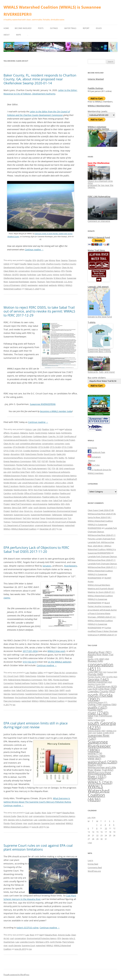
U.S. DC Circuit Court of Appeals (62, 522)
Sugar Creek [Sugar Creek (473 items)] (105, 733)
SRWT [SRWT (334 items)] (92, 733)
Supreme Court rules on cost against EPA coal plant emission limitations (38, 847)
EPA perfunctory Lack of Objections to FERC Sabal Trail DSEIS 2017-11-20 (36, 549)
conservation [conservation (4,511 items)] (101, 667)
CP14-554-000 (19, 447)
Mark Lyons (47, 275)
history (31, 476)
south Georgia (46, 278)
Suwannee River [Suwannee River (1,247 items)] (99, 737)
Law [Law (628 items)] (93, 689)
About (7, 35)
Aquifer (28, 260)
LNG (39, 429)
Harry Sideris (42, 472)
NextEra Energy (20, 490)
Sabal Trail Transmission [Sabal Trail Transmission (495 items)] (100, 717)
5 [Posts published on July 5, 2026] (114, 825)
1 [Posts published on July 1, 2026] (97, 825)
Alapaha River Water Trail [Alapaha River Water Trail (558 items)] (101, 656)
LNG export (49, 483)
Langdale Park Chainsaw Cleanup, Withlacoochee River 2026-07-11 (102, 532)
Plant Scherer (16, 823)
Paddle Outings (95, 88)
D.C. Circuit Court (11, 676)
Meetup (91, 460)
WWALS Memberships (99, 106)
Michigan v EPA (61, 820)
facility (61, 458)
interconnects (45, 476)
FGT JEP (45, 461)
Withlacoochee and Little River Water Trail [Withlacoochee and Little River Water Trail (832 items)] (102, 769)
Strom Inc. (29, 511)
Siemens (7, 508)
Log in (90, 860)
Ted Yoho (27, 518)
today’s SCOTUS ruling (28, 928)
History (29, 429)
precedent (8, 500)
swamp (33, 282)
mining (56, 275)
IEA (36, 476)
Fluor (19, 468)
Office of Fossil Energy (34, 493)
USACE (6, 264)
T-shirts (92, 322)
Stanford (14, 511)
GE (57, 468)
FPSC (24, 468)
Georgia (23, 275)
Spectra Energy (18, 694)
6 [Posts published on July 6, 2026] (88, 828)
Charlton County (53, 264)
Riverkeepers (71, 566)
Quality (38, 813)
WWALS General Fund (99, 237)
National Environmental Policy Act (29, 687)
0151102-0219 (30, 662)
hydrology (32, 275)
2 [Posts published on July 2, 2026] (101, 825)
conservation (24, 271)
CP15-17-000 (67, 447)
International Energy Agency (64, 476)
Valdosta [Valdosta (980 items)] (96, 756)
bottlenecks (66, 433)
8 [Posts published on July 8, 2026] (97, 828)
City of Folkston (54, 267)
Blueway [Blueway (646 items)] (95, 661)
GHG (61, 468)
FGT (39, 461)
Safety (40, 673)
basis (58, 433)
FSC (49, 468)
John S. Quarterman (54, 479)
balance (52, 433)
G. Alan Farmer (50, 683)
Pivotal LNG (64, 497)
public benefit (20, 500)
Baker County (33, 264)
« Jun (90, 843)
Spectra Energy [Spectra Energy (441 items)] (97, 731)
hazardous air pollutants (59, 472)
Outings (54, 28)
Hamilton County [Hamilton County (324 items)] (96, 684)
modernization (49, 486)
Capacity (16, 436)
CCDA (43, 264)
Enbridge (41, 676)
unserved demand (43, 525)
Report (86, 28)
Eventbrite (92, 448)
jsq (44, 289)
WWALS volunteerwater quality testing (98, 128)
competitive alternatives (30, 444)
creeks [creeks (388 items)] (93, 672)
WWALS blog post (56, 651)
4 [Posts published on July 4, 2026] (110, 825)
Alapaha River (68, 813)
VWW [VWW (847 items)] (94, 759)
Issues (99, 28)
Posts (41, 28)
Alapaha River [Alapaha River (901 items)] (100, 652)
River (58, 260)
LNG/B (70, 483)
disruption (15, 454)
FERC (34, 461)
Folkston (7, 275)
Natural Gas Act (63, 486)
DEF (53, 451)
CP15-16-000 (44, 447)
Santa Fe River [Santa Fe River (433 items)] (96, 720)
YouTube (94, 465)
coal (17, 444)
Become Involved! (23, 28)
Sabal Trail (58, 500)
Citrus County (35, 440)
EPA (34, 260)
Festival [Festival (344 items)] (112, 672)
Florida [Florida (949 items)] (95, 674)
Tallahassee (57, 515)
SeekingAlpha (54, 504)
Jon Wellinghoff (70, 479)
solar (30, 508)
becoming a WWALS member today (56, 411)
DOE (22, 454)
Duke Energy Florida (34, 454)
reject (38, 500)
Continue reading (34, 250)
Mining (52, 260)
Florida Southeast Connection (60, 465)
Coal (27, 813)
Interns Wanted (96, 79)
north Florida (66, 275)
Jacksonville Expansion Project (28, 479)
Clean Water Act (11, 271)
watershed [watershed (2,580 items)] (102, 762)
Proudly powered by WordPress (16, 975)
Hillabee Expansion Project (15, 476)
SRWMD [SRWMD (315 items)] (111, 731)
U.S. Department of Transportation (19, 525)
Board (107, 603)
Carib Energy (27, 436)
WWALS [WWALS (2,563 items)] (100, 782)
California (8, 436)
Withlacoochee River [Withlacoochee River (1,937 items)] (99, 774)
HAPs (33, 472)
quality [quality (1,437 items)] (97, 707)
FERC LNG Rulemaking (99, 196)
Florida (69, 271)
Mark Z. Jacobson (11, 486)
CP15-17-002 (9, 451)
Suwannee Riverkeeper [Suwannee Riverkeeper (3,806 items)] (99, 746)
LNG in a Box (61, 483)
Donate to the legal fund (100, 316)
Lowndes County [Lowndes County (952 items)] (101, 691)
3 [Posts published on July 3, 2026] (105, 825)
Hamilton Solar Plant (21, 472)
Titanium (72, 260)
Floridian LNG (10, 468)
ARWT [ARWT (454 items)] (104, 659)
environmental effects (13, 458)
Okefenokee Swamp (12, 278)
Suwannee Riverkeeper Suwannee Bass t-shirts (100, 349)
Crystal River (45, 451)
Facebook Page (96, 452)
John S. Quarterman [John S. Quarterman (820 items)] (102, 686)
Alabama (24, 433)
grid (9, 472)
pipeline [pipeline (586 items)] (109, 704)
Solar (52, 429)
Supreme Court (48, 823)
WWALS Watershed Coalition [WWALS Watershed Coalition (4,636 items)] (99, 793)
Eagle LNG (61, 454)
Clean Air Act (67, 267)
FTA (53, 468)
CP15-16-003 (55, 447)
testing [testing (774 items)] (95, 753)
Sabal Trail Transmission (21, 504)
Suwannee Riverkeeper (19, 282)
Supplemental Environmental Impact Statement (46, 694)
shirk (68, 504)
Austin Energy (41, 433)
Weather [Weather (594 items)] (95, 765)
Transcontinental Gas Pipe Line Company (29, 522)
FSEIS (41, 683)
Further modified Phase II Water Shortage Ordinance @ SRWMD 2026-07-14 (103, 631)
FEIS (45, 680)
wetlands (53, 285)
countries (8, 447)
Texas (43, 518)
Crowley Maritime (31, 451)
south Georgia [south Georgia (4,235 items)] (102, 725)
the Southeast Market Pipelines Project (32, 697)
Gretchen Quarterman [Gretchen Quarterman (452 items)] (100, 682)
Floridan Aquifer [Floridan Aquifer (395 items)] (97, 677)
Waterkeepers (58, 525)
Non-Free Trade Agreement (46, 490)
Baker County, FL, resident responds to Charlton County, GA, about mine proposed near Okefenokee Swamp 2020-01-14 (40, 79)
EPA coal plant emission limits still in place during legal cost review (36, 725)
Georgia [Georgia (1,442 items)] (98, 679)
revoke (44, 500)
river (37, 278)
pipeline (55, 493)
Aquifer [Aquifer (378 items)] (93, 659)
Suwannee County (22, 515)
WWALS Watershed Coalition (24, 529)
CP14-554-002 (31, 447)
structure (38, 511)
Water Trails (70, 28)
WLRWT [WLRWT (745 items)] (95, 779)
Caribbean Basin (40, 436)
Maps (19, 35)
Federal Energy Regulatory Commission (25, 680)
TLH (69, 518)
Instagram (94, 457)
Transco (7, 522)
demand (59, 451)
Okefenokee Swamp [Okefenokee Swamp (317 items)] (97, 702)
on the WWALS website (59, 662)
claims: (7, 598)
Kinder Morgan (10, 483)
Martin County (26, 486)
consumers (59, 444)
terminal (36, 518)
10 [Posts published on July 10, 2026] (106, 828)
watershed (43, 285)
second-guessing (40, 504)
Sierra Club (17, 508)
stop (21, 511)
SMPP (25, 508)
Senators (47, 566)
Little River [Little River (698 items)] (107, 689)
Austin (32, 433)
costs (67, 444)
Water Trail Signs (96, 250)
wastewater (33, 285)
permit (25, 278)
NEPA (58, 687)
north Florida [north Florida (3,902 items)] (100, 697)
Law (46, 260)
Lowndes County (46, 820)
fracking (34, 683)
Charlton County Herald (36, 267)
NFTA (30, 490)
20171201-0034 (30, 651)
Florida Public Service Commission (31, 465)
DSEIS (22, 676)
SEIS (63, 504)
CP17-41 (19, 451)
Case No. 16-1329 (56, 436)
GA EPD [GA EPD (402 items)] (112, 677)
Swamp (64, 260)
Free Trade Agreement (37, 468)
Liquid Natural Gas (30, 483)
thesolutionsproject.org (56, 518)
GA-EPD (40, 260)
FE (66, 458)
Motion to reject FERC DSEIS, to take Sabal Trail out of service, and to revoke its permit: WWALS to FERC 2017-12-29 (39, 311)
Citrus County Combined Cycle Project (58, 440)
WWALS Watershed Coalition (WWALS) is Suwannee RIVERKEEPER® (52, 11)
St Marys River (60, 278)
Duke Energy (31, 676)
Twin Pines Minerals (55, 282)
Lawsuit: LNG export (98, 287)
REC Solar (31, 500)
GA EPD (15, 275)
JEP (43, 479)
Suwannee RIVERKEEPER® (43, 404)
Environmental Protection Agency (46, 271)
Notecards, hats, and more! (101, 371)
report (32, 278)
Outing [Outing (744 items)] (95, 704)
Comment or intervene (103, 220)
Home (6, 28)
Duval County (50, 454)
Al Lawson (15, 433)
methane (37, 486)
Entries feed (93, 864)
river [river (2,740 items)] (98, 713)
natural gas (49, 687)
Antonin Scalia (10, 816)
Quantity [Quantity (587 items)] (95, 710)
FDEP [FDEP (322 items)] (103, 672)
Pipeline (45, 429)
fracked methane (22, 683)
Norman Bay (64, 490)
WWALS (61, 285)
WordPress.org (94, 871)
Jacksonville (9, 479)
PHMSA (48, 493)
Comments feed (95, 867)
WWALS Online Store (98, 357)
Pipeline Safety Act (50, 497)
